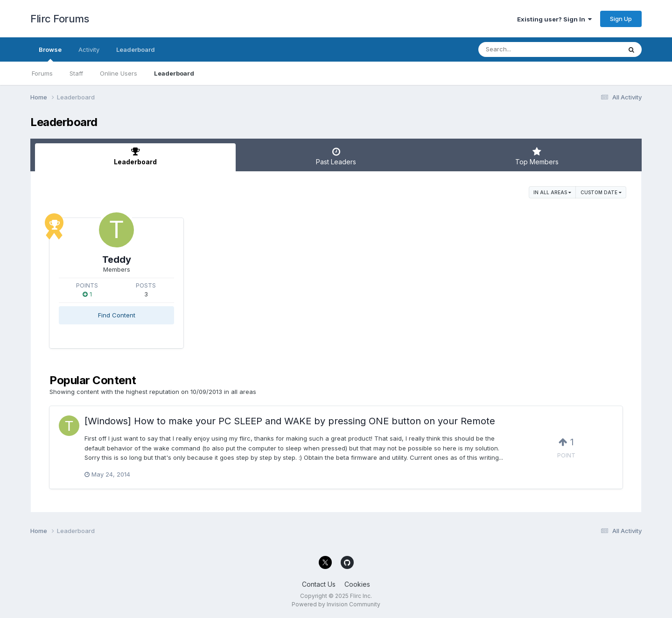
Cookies (357, 584)
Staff (76, 73)
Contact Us (319, 584)
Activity (89, 49)
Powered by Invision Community (336, 604)
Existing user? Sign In (554, 19)
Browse (50, 54)
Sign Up (621, 19)
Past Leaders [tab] (336, 156)
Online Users (119, 73)
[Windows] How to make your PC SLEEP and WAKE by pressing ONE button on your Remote (290, 421)
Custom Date (601, 192)
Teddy (117, 260)
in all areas (552, 192)
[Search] (524, 49)
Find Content (117, 315)
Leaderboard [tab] (135, 156)
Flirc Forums (59, 19)
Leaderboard (174, 73)
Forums (42, 73)
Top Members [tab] (537, 156)
